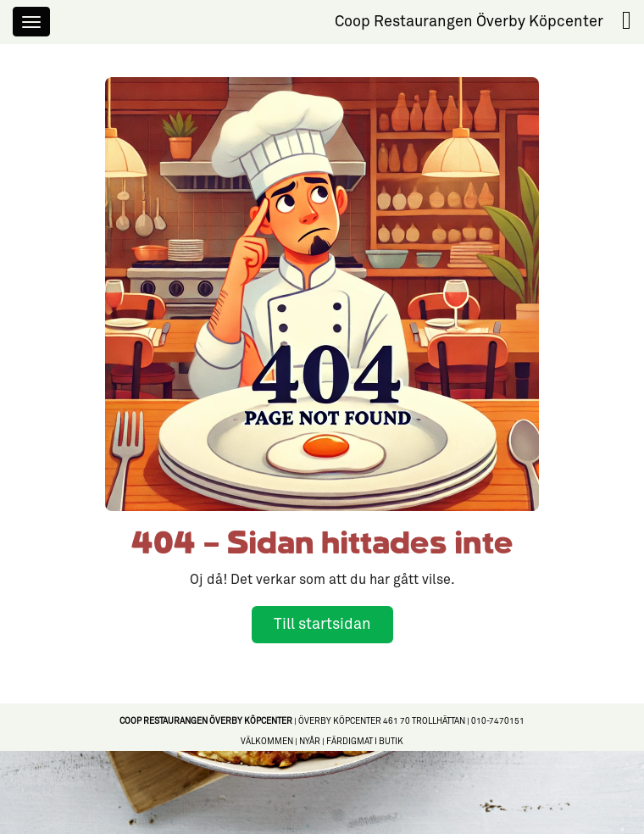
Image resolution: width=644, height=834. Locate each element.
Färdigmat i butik (365, 742)
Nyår (310, 742)
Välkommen (267, 742)
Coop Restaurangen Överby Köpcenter (469, 21)
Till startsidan (322, 624)
